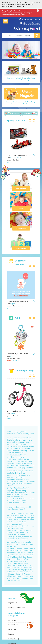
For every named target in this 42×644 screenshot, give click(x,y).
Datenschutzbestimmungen (12, 6)
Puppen (18, 457)
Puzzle (21, 208)
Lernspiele (12, 629)
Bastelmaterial (15, 455)
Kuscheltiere (21, 188)
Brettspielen (14, 548)
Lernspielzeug (21, 248)
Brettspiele (12, 620)
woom (12, 413)
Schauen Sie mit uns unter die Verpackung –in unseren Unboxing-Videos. (21, 103)
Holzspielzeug (14, 639)
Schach (21, 498)
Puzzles (11, 634)
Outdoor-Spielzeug (19, 526)
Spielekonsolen (20, 488)
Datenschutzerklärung (17, 607)
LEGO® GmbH (15, 158)
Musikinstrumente (18, 492)
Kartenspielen (28, 548)
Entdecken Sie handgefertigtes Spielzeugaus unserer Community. (21, 79)
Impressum (13, 603)
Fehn (12, 356)
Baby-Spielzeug (21, 228)
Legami (13, 304)
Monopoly (10, 498)
